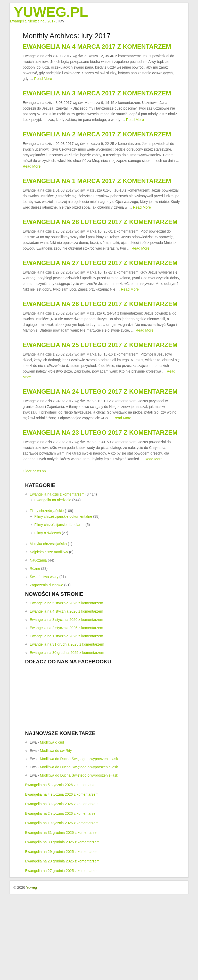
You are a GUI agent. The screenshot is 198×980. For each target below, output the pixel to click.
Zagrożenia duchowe (46, 671)
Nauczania (38, 646)
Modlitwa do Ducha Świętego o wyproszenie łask (79, 844)
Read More (43, 84)
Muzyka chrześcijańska (48, 629)
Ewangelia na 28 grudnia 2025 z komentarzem (62, 947)
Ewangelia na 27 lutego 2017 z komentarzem (100, 310)
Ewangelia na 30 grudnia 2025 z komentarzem (67, 738)
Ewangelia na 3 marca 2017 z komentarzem (97, 107)
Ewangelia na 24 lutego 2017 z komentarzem (100, 463)
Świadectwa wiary (44, 662)
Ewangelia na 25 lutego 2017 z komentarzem (100, 408)
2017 (51, 21)
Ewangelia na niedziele (53, 586)
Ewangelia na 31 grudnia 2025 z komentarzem (67, 730)
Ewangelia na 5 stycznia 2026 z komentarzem (66, 689)
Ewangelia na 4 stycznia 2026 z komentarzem (66, 697)
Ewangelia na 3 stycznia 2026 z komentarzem (66, 705)
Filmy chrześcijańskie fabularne (59, 610)
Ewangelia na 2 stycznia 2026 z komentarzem (66, 713)
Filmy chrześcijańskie (47, 596)
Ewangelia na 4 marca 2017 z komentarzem (97, 52)
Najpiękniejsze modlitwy (49, 638)
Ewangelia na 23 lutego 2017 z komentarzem (100, 512)
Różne (35, 654)
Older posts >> (35, 557)
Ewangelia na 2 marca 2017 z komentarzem (97, 156)
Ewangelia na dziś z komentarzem (57, 580)
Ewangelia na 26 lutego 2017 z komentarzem (100, 359)
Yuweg (31, 973)
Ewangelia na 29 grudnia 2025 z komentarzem (62, 937)
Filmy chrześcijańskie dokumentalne (63, 602)
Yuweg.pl (51, 12)
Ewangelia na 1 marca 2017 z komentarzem (97, 211)
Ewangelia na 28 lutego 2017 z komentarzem (100, 261)
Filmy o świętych (48, 619)
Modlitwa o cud (52, 828)
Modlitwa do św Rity (56, 836)
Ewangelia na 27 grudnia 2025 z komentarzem (62, 956)
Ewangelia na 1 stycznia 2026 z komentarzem (66, 722)
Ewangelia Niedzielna (27, 21)
